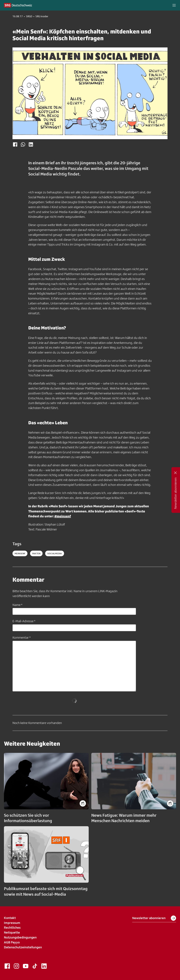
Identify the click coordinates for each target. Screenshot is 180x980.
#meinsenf (63, 516)
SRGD (29, 16)
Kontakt (10, 918)
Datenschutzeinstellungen (23, 947)
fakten (36, 553)
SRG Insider (42, 16)
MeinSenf (20, 553)
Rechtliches (12, 927)
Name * (17, 605)
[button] (174, 5)
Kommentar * (22, 637)
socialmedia (55, 553)
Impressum (12, 923)
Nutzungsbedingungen (20, 937)
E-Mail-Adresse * (24, 621)
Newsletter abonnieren (154, 918)
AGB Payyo (12, 942)
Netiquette (12, 932)
